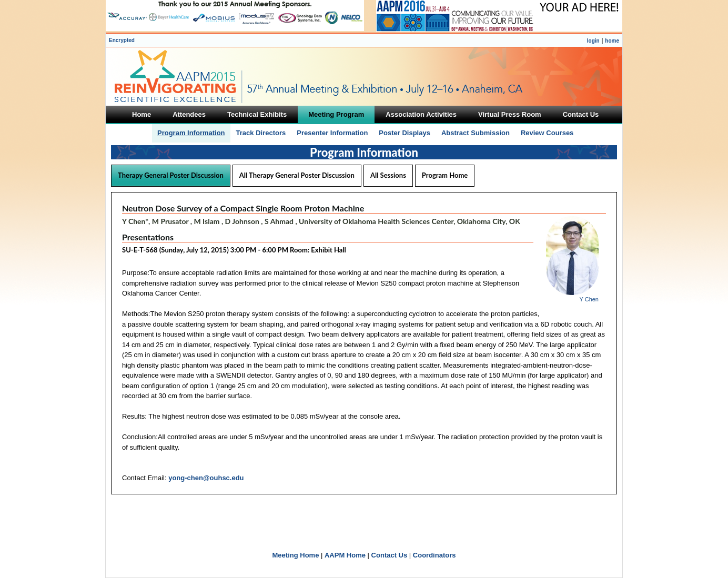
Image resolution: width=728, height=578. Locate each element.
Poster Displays (405, 133)
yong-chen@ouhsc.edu (206, 478)
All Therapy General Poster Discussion (297, 175)
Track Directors (261, 133)
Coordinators (434, 555)
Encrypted (122, 40)
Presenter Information (332, 133)
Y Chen (589, 299)
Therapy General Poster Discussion (171, 175)
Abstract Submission (476, 133)
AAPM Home (345, 555)
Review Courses (547, 133)
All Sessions (388, 175)
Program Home (445, 175)
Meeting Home (296, 555)
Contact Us (390, 555)
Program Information (191, 133)
